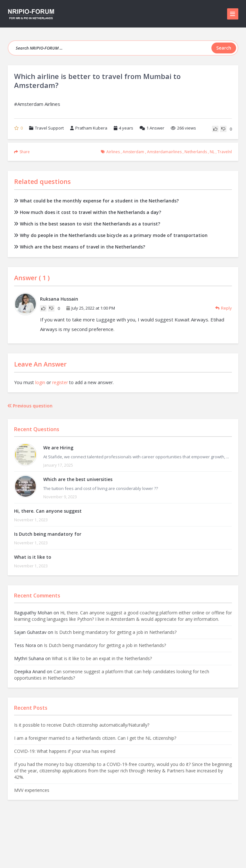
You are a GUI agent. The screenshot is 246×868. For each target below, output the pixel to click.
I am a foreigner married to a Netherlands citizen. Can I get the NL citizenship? (95, 738)
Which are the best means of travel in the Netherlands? (80, 247)
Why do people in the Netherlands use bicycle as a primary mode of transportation (111, 235)
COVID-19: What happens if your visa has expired (65, 751)
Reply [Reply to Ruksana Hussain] (224, 308)
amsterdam (133, 152)
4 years (126, 128)
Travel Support (49, 128)
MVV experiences (32, 790)
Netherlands (196, 152)
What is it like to (33, 557)
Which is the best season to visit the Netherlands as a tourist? (87, 224)
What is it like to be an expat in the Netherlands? (102, 658)
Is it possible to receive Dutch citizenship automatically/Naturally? (82, 725)
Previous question (30, 406)
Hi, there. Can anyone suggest (48, 511)
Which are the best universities (78, 479)
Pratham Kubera (89, 128)
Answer (152, 128)
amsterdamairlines (164, 152)
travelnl (225, 152)
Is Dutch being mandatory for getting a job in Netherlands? (115, 632)
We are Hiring (58, 448)
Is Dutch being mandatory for (48, 534)
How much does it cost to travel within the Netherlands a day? (88, 212)
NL (212, 152)
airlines (113, 152)
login (40, 382)
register (60, 382)
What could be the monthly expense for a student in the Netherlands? (96, 201)
